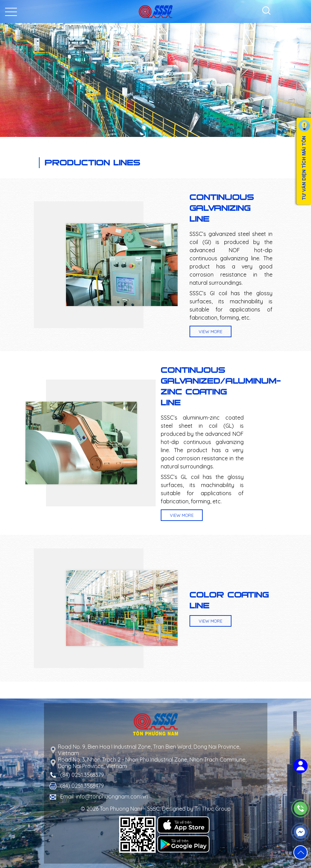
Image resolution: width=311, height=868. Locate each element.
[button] (301, 852)
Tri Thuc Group (213, 809)
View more (210, 331)
